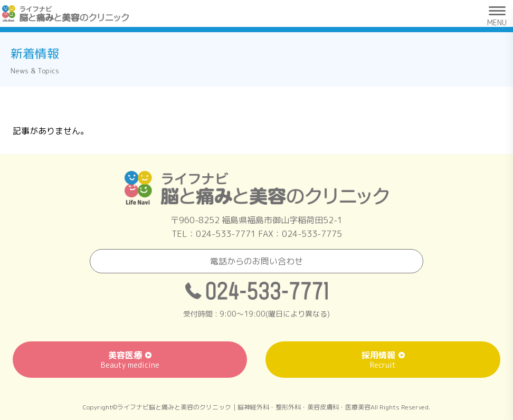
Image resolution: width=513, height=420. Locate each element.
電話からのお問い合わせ (256, 261)
